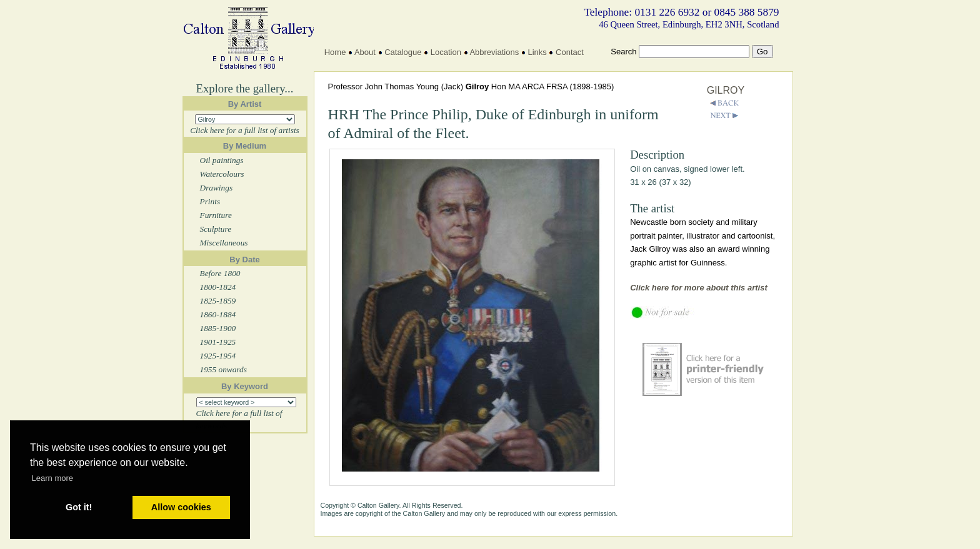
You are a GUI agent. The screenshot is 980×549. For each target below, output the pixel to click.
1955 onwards (223, 369)
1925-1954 (218, 356)
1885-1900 (218, 328)
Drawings (217, 188)
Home (335, 52)
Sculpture (216, 229)
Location (446, 52)
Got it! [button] (79, 507)
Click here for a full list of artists (245, 130)
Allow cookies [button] (181, 507)
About (365, 52)
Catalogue (403, 52)
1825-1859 (218, 301)
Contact (570, 52)
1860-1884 (218, 314)
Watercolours (222, 174)
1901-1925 (218, 342)
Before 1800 (220, 273)
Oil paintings (222, 160)
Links (537, 52)
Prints (210, 201)
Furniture (216, 215)
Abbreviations (494, 52)
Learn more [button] (52, 478)
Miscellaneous (224, 243)
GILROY (726, 90)
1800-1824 (218, 287)
